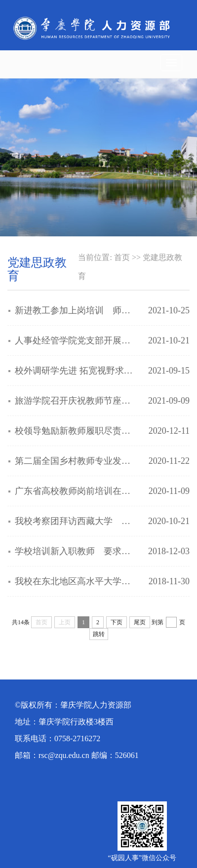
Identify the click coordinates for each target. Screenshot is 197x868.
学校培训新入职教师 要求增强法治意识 (76, 551)
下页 (117, 622)
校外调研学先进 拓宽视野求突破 (76, 371)
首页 (122, 257)
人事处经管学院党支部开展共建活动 (76, 340)
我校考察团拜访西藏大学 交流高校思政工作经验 (76, 521)
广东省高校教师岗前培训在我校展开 (76, 491)
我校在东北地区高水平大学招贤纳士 (76, 581)
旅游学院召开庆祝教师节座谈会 (76, 401)
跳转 (99, 634)
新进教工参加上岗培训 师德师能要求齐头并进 (76, 310)
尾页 (140, 622)
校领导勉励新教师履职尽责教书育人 (76, 431)
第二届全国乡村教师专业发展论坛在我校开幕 (76, 461)
